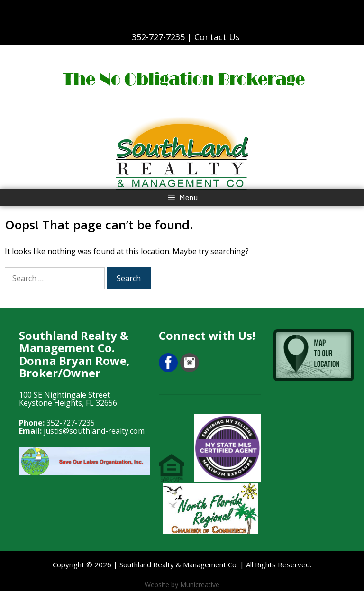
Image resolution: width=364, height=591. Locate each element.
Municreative (200, 585)
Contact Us (217, 37)
